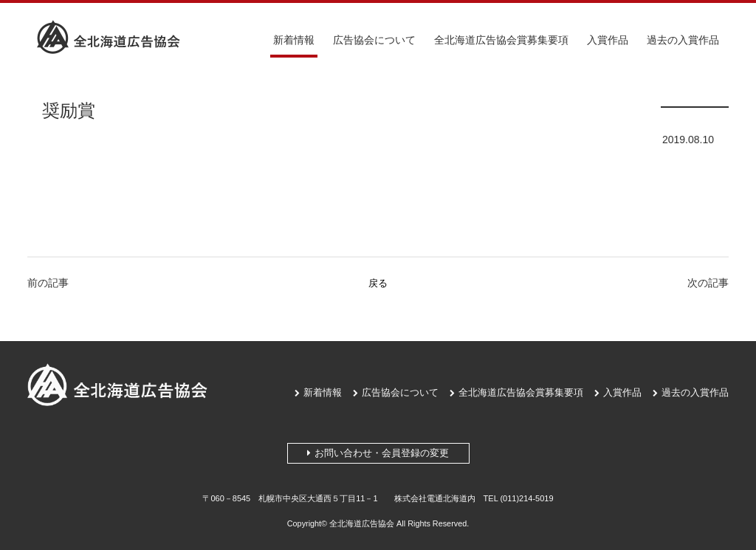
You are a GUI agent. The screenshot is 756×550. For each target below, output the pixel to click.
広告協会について (374, 40)
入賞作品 (608, 40)
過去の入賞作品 (683, 40)
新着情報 (294, 40)
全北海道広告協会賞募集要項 (501, 40)
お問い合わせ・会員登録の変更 (378, 453)
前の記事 (48, 283)
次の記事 (708, 283)
